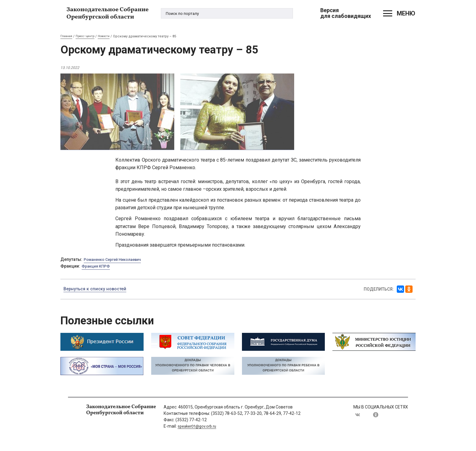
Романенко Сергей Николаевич (116, 260)
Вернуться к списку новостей (98, 289)
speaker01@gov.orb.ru (199, 426)
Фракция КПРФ (97, 266)
